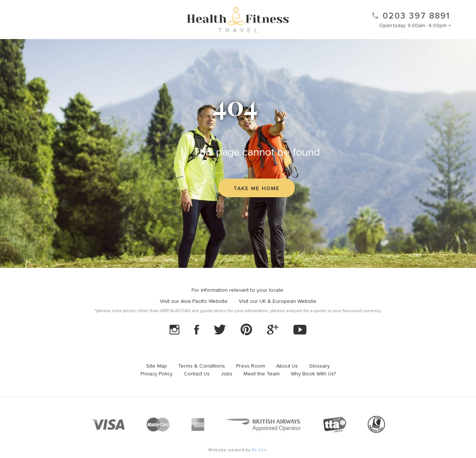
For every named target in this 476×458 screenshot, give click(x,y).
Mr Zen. (260, 450)
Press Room (251, 366)
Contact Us (197, 374)
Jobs (227, 374)
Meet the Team (262, 374)
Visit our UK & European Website (278, 301)
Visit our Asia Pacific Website (194, 301)
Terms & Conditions (202, 366)
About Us (287, 366)
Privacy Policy (157, 374)
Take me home (257, 189)
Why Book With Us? (313, 374)
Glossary (319, 366)
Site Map (157, 366)
